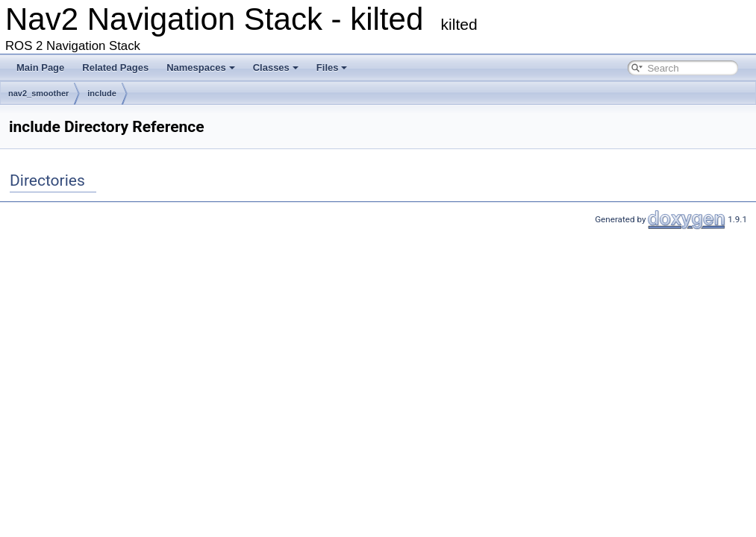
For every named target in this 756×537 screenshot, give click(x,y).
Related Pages (115, 67)
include (102, 93)
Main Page (40, 67)
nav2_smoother (38, 93)
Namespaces (201, 67)
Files (332, 67)
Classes (276, 67)
